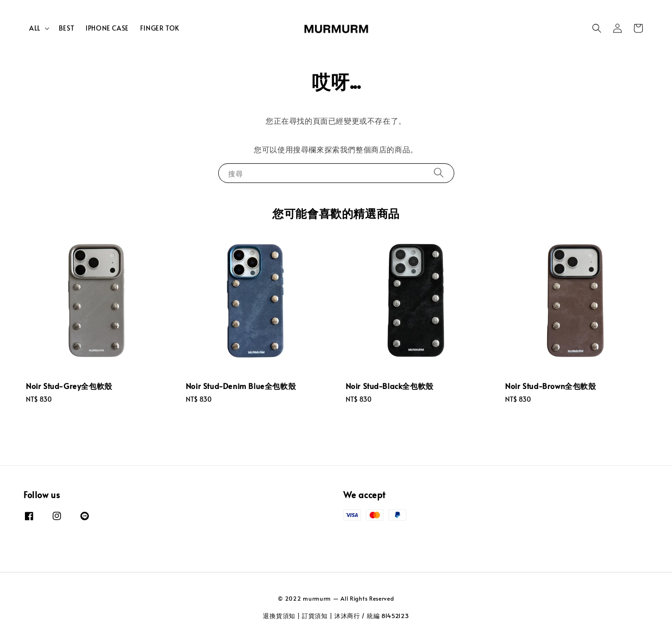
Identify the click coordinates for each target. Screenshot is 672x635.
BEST (67, 28)
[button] (597, 28)
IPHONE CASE (107, 28)
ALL (35, 28)
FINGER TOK (160, 28)
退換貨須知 (279, 616)
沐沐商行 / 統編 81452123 (372, 616)
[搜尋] (439, 173)
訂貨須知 (315, 616)
